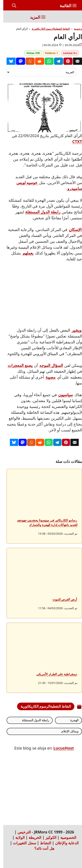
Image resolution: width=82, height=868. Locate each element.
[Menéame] (27, 61)
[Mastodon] (17, 61)
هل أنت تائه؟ (41, 848)
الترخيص (21, 832)
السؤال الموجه (48, 365)
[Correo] (74, 61)
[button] (11, 6)
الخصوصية (65, 837)
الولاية (17, 837)
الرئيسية (75, 29)
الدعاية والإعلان (64, 843)
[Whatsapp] (46, 61)
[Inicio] (70, 17)
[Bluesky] (8, 61)
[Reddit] (36, 61)
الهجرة (71, 720)
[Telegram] (55, 61)
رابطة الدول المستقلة (39, 212)
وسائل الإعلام (67, 731)
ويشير (73, 330)
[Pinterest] (65, 61)
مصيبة (47, 377)
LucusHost (60, 748)
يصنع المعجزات (17, 365)
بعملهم (25, 253)
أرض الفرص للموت (61, 599)
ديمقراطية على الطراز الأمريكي (53, 674)
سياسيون (62, 395)
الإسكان (72, 229)
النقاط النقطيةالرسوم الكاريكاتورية (47, 29)
